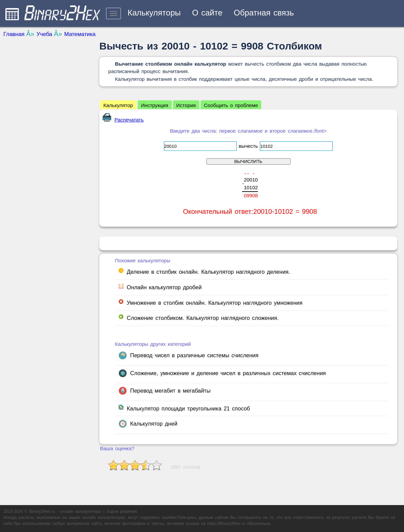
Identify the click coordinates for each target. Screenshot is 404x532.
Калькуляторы (154, 13)
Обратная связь (264, 13)
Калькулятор (118, 105)
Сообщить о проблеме (231, 105)
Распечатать (123, 120)
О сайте (207, 13)
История (186, 105)
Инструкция (155, 105)
